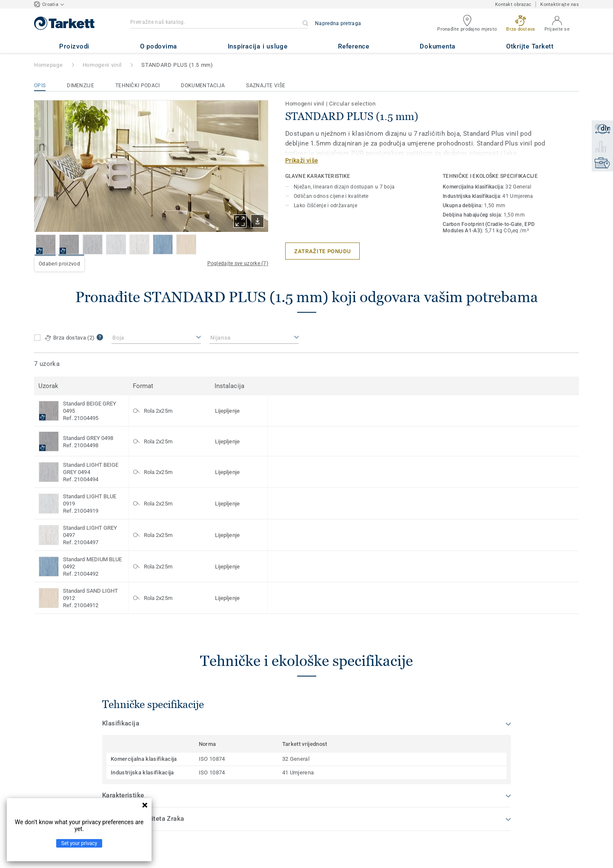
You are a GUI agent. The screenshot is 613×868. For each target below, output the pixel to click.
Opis (40, 86)
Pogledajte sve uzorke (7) (238, 263)
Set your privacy (79, 843)
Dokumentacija (203, 86)
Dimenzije (80, 86)
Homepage (48, 65)
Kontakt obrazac (513, 4)
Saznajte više (266, 86)
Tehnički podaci (138, 86)
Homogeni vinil (102, 65)
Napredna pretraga (338, 23)
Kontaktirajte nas (560, 4)
